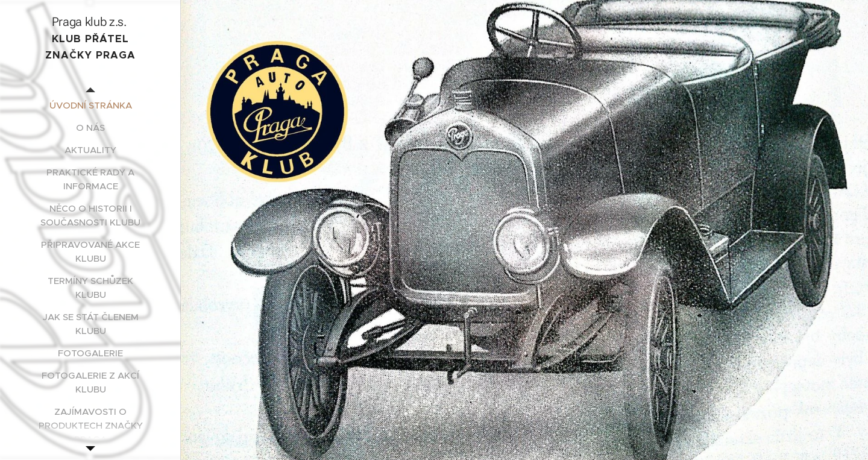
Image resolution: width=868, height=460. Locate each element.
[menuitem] (90, 105)
